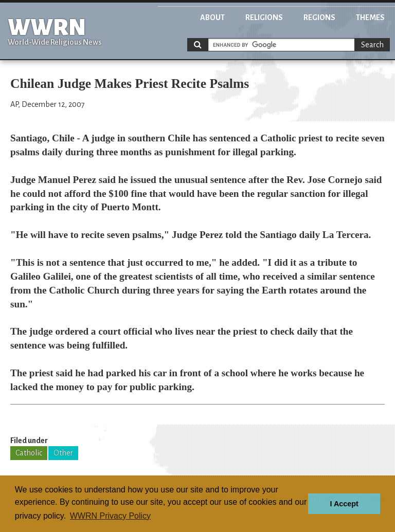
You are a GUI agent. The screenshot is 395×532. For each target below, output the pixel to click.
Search (372, 45)
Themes (370, 17)
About (212, 17)
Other (63, 453)
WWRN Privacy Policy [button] (110, 516)
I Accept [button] (344, 504)
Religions (264, 17)
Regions (319, 17)
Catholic (29, 453)
